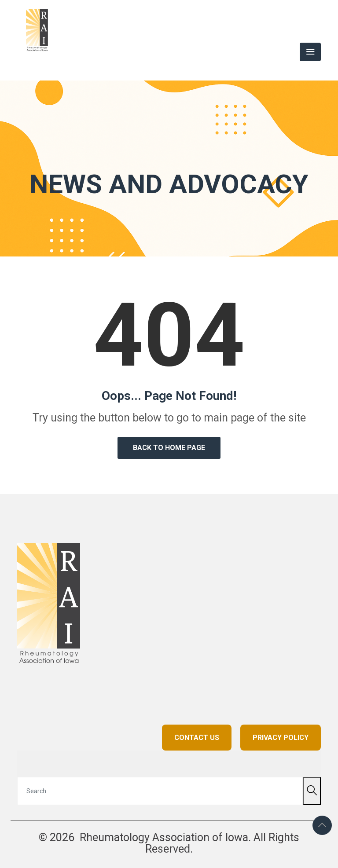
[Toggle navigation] (310, 52)
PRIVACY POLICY (281, 738)
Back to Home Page (169, 448)
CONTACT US (197, 738)
